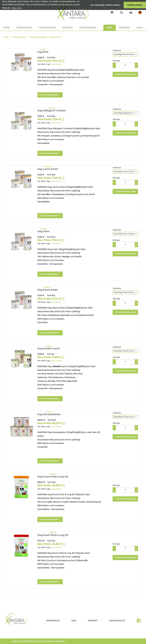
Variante (117, 51)
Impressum (53, 621)
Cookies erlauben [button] (135, 5)
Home (6, 28)
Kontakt (93, 621)
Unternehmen (88, 28)
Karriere (124, 28)
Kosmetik (68, 28)
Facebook (140, 621)
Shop (109, 28)
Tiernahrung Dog (38, 37)
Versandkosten (56, 64)
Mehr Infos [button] (17, 8)
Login (140, 28)
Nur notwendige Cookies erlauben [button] (105, 5)
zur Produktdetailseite (49, 95)
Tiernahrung (24, 28)
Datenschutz (117, 621)
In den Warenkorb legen (125, 74)
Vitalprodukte (47, 28)
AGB (74, 621)
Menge (116, 61)
